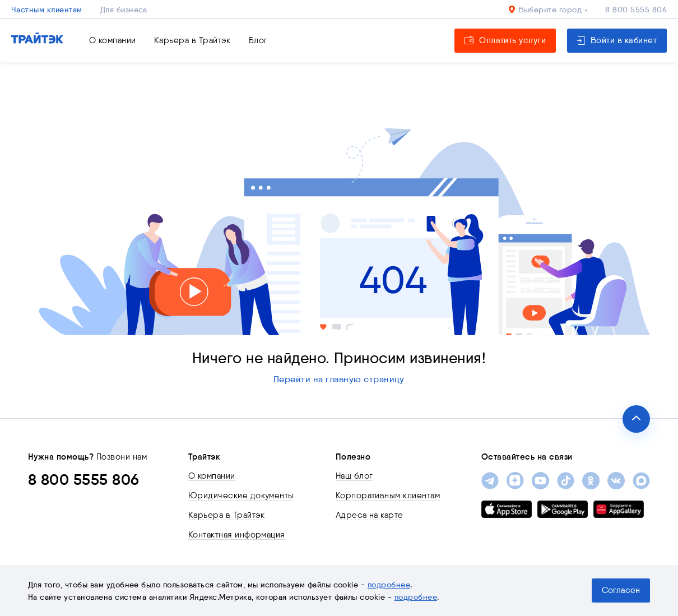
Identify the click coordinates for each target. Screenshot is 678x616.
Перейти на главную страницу (339, 379)
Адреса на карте (370, 515)
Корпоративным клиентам (388, 495)
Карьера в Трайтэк (192, 40)
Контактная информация (237, 535)
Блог (258, 40)
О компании (113, 40)
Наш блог (354, 476)
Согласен (621, 590)
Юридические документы (241, 495)
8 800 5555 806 (636, 10)
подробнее (389, 585)
